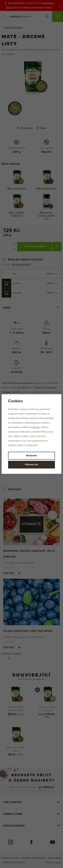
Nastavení (31, 456)
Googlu (36, 427)
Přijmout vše (31, 465)
